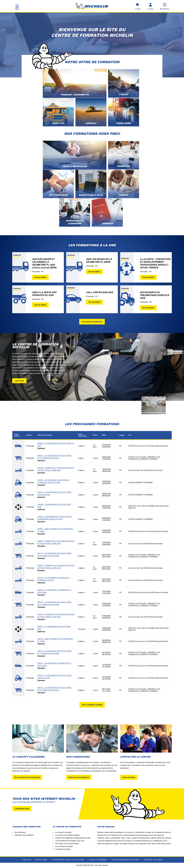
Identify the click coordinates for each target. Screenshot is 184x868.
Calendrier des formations (24, 835)
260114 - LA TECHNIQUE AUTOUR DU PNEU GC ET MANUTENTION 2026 (54, 652)
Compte (150, 9)
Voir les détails (40, 277)
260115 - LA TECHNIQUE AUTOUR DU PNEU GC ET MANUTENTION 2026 (54, 689)
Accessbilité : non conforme (153, 860)
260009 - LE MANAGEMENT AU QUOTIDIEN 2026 (54, 506)
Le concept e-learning (63, 832)
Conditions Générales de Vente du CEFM (125, 860)
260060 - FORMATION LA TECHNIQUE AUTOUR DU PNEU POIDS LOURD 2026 (56, 567)
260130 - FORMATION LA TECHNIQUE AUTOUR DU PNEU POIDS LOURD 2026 (56, 616)
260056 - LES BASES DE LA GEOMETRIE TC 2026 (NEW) (54, 591)
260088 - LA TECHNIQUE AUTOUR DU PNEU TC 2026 (56, 445)
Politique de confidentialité (98, 860)
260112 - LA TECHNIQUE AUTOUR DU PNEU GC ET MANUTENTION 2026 (54, 554)
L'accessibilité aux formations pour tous (70, 841)
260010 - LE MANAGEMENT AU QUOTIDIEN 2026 (54, 628)
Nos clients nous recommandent (67, 844)
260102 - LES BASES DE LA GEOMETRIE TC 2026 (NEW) (54, 664)
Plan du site (27, 860)
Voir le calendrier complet (92, 705)
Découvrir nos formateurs (79, 777)
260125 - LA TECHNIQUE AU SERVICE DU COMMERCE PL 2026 (53, 579)
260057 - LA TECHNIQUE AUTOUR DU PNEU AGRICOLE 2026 (55, 677)
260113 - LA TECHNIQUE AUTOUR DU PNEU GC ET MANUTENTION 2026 (54, 603)
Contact (138, 9)
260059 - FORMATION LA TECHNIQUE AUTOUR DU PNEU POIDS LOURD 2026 (56, 542)
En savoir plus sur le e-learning (27, 777)
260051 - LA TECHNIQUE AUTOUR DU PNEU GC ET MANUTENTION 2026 (55, 457)
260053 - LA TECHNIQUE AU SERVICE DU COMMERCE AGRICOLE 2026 (53, 481)
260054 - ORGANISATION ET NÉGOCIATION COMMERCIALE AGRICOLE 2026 (54, 518)
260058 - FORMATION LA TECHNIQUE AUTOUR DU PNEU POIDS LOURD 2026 (56, 469)
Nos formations (20, 832)
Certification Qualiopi (63, 849)
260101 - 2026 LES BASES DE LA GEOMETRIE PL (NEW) (55, 640)
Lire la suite (19, 381)
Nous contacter (129, 777)
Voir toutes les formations (92, 322)
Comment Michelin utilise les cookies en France (68, 860)
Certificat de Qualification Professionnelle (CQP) (73, 838)
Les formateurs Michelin (64, 846)
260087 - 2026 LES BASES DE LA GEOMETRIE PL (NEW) (55, 530)
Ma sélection (165, 9)
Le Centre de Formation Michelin (67, 835)
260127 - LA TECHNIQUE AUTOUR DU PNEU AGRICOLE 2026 (55, 493)
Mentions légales (41, 860)
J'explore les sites (22, 809)
